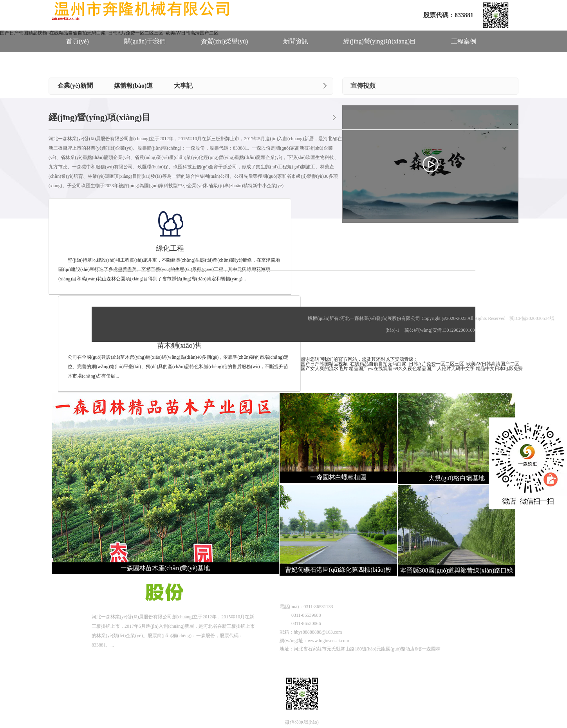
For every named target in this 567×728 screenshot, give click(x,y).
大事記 (183, 86)
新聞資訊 (296, 41)
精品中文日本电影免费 (499, 369)
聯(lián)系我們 (146, 64)
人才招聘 (79, 64)
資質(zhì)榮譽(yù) (225, 41)
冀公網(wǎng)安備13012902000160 (440, 330)
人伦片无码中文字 (456, 369)
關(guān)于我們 (145, 41)
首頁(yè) (78, 41)
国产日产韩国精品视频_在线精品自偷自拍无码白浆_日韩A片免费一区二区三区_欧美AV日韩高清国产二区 (410, 364)
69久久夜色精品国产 (415, 369)
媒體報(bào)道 (134, 86)
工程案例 (464, 41)
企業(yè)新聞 (75, 86)
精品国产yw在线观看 (371, 369)
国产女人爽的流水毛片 (324, 369)
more (325, 86)
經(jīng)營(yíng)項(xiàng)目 (380, 41)
